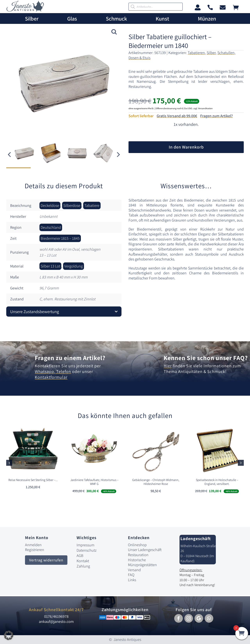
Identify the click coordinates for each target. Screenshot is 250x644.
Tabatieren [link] (196, 53)
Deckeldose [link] (50, 205)
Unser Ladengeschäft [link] (145, 550)
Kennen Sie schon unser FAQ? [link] (206, 358)
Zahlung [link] (83, 566)
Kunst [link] (162, 19)
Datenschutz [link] (87, 550)
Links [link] (132, 580)
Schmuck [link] (116, 19)
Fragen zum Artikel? (217, 116)
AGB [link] (80, 556)
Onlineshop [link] (137, 545)
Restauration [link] (138, 555)
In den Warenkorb (186, 147)
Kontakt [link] (83, 561)
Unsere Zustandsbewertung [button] (35, 312)
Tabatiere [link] (92, 205)
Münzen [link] (207, 19)
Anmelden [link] (33, 545)
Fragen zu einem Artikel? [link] (70, 358)
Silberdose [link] (72, 205)
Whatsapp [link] (44, 371)
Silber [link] (32, 19)
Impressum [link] (85, 545)
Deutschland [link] (51, 227)
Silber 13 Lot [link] (50, 266)
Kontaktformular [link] (51, 377)
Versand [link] (134, 570)
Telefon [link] (63, 371)
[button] (119, 155)
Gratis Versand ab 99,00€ (177, 116)
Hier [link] (168, 366)
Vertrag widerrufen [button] (46, 560)
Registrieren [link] (35, 550)
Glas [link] (72, 19)
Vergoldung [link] (74, 266)
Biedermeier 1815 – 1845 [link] (60, 238)
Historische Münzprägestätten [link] (142, 562)
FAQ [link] (131, 575)
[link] (25, 10)
